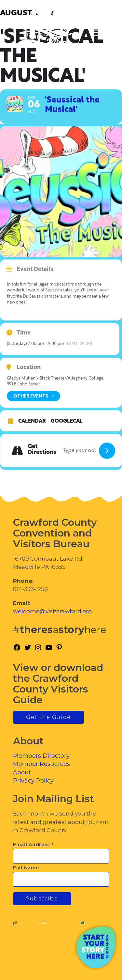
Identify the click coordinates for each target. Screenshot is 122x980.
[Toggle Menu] (99, 33)
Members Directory (41, 756)
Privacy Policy (33, 781)
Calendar (32, 421)
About (22, 772)
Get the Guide (48, 717)
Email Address (33, 845)
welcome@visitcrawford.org (53, 611)
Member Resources (41, 764)
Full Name (26, 868)
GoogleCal (67, 421)
